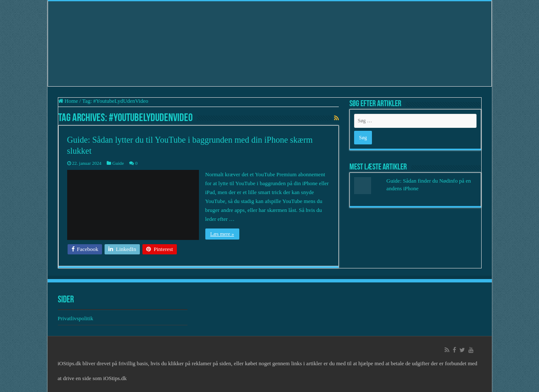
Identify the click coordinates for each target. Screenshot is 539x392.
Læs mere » (222, 234)
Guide (118, 163)
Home (68, 101)
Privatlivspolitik (76, 318)
